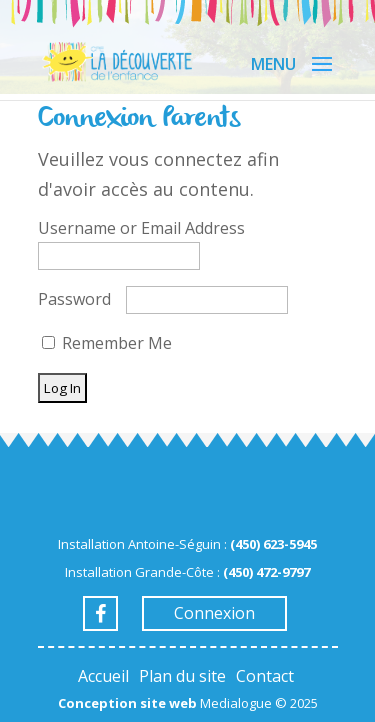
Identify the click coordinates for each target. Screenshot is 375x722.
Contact (265, 676)
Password (74, 299)
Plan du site (182, 676)
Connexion (214, 613)
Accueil (103, 676)
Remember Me (107, 343)
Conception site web (127, 703)
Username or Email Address (141, 228)
